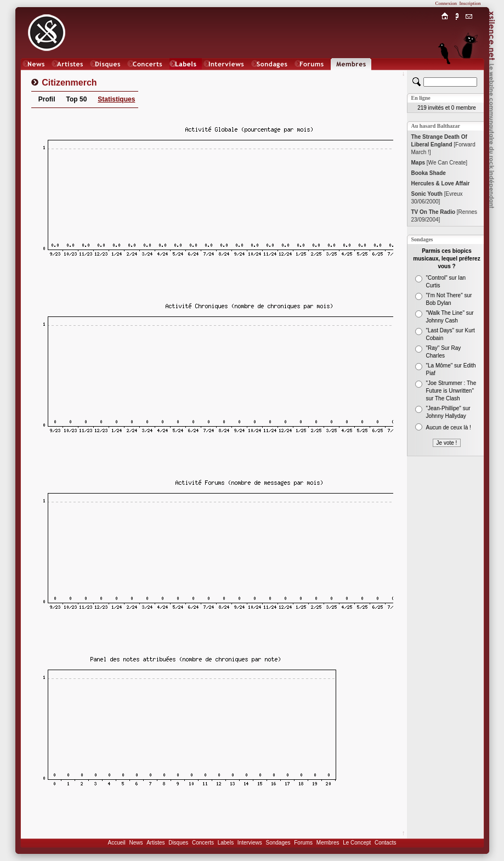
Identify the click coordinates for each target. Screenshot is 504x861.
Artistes (155, 843)
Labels (226, 843)
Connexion (446, 3)
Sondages (278, 843)
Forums (303, 843)
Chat (469, 75)
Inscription (470, 3)
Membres (328, 843)
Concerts (203, 843)
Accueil (117, 843)
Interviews (250, 843)
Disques (178, 843)
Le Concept (357, 843)
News (136, 843)
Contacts (385, 843)
